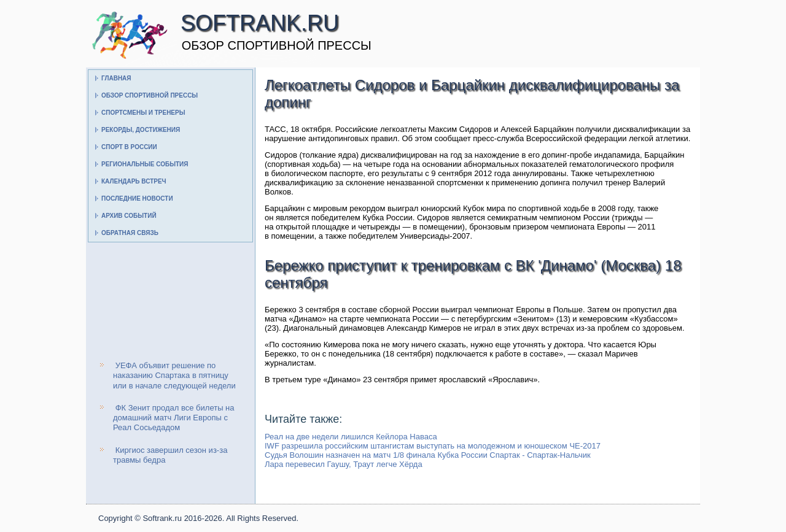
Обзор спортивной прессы (150, 95)
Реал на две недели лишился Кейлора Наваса (351, 437)
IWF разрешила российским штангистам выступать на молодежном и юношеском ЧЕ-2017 (433, 446)
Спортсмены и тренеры (143, 113)
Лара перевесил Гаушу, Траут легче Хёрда (344, 464)
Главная (116, 78)
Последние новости (137, 199)
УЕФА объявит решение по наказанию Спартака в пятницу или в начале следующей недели (174, 376)
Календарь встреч (134, 181)
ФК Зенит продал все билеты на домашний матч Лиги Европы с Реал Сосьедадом (174, 418)
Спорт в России (129, 147)
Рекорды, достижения (141, 130)
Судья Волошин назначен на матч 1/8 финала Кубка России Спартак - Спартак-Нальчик (428, 455)
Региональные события (145, 164)
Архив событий (129, 216)
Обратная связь (130, 233)
